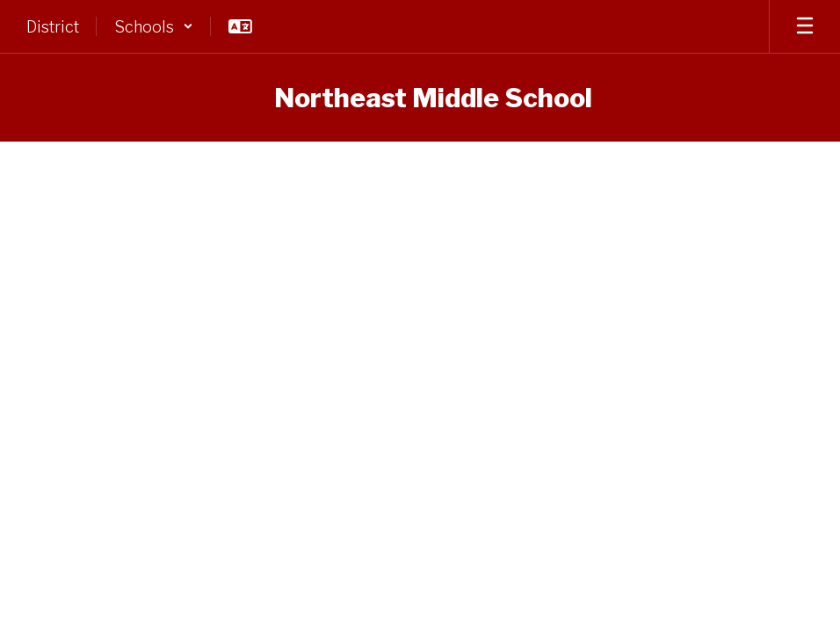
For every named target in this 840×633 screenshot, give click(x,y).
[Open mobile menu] (805, 26)
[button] (154, 26)
